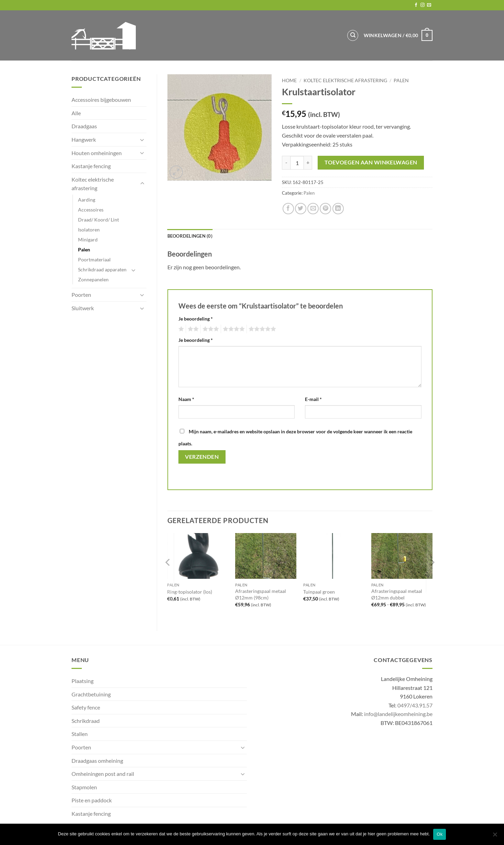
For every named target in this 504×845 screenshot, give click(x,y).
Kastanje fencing (91, 166)
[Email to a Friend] (313, 209)
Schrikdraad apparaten (102, 269)
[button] (398, 35)
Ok (440, 834)
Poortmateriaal (94, 259)
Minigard (88, 240)
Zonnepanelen (93, 279)
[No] (495, 836)
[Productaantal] (297, 163)
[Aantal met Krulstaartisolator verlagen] (286, 163)
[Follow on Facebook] (416, 5)
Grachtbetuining (91, 694)
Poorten (81, 295)
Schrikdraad (86, 721)
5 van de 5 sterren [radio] (261, 329)
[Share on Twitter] (301, 209)
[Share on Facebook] (288, 209)
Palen (84, 250)
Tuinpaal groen (319, 592)
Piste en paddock (92, 800)
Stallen (80, 734)
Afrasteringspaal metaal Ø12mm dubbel (397, 594)
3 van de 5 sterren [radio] (210, 329)
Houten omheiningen (97, 153)
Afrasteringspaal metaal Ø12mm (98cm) (261, 594)
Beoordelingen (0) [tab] (190, 236)
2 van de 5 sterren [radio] (192, 329)
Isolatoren (89, 230)
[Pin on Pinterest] (325, 209)
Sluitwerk (83, 308)
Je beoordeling (196, 319)
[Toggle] (142, 140)
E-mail (313, 399)
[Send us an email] (429, 5)
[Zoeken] (353, 35)
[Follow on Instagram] (423, 5)
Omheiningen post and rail (103, 774)
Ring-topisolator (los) (190, 592)
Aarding (87, 200)
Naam (186, 399)
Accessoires (91, 210)
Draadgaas (84, 126)
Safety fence (86, 707)
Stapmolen (84, 787)
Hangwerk (84, 139)
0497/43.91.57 (415, 705)
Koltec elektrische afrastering (93, 184)
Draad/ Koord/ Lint (98, 220)
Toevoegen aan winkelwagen (371, 162)
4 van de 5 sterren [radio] (233, 329)
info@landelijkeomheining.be (398, 714)
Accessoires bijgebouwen (101, 100)
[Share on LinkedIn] (338, 209)
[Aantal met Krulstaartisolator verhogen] (308, 163)
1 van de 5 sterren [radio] (180, 329)
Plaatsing (83, 681)
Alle (76, 113)
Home (289, 80)
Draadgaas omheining (97, 761)
